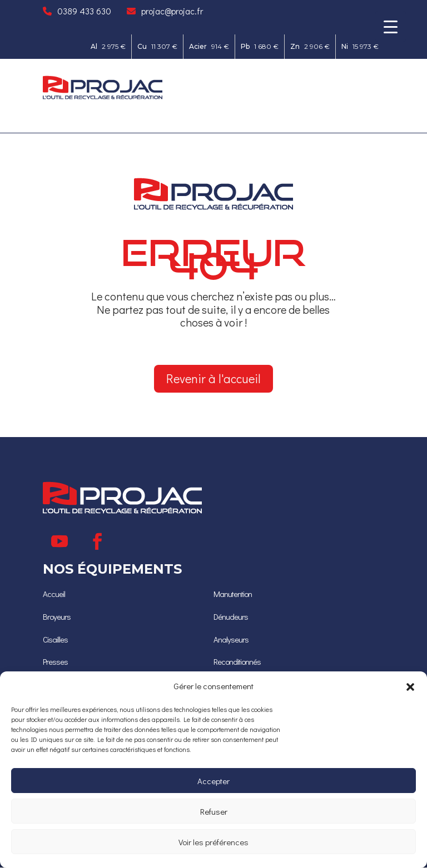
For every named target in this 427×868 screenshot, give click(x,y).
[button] (410, 686)
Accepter (213, 781)
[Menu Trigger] (391, 26)
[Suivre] (59, 544)
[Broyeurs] (57, 618)
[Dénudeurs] (232, 618)
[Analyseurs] (231, 641)
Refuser (214, 811)
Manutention (235, 596)
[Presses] (56, 663)
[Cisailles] (56, 641)
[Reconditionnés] (239, 663)
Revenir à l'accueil (213, 380)
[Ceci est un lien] (103, 96)
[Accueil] (54, 596)
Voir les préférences (213, 842)
